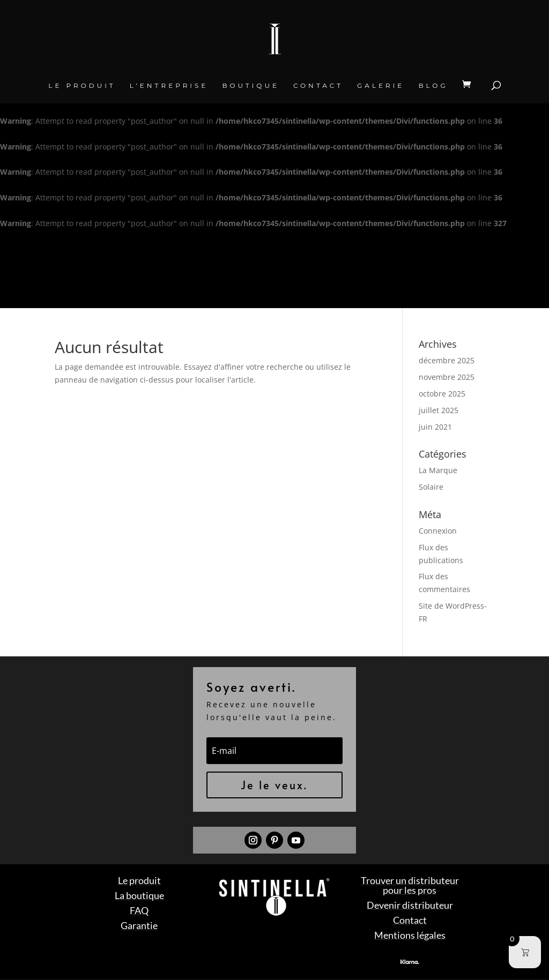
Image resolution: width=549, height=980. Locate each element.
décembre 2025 (447, 360)
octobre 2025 (442, 394)
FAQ (139, 910)
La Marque (438, 470)
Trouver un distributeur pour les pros (410, 885)
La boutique (139, 895)
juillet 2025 (439, 410)
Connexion (438, 531)
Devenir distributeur (410, 905)
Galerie (381, 86)
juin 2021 (435, 427)
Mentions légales (410, 935)
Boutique (251, 86)
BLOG (433, 86)
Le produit (82, 86)
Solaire (431, 487)
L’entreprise (169, 86)
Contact (318, 86)
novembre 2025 (447, 377)
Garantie (139, 925)
